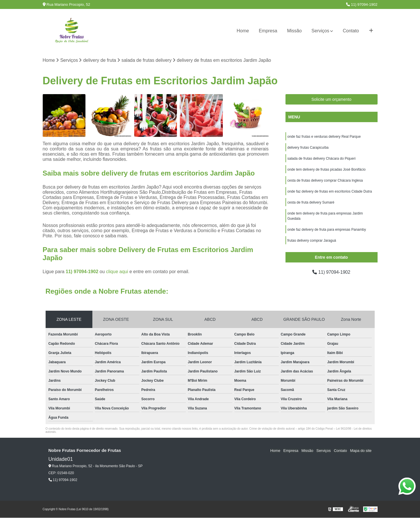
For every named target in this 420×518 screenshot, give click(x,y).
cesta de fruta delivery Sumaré (311, 202)
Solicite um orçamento (332, 99)
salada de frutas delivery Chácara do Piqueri (322, 159)
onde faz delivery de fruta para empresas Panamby (327, 230)
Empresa (268, 31)
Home (243, 31)
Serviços (320, 31)
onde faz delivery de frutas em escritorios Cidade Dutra (330, 191)
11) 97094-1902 (362, 4)
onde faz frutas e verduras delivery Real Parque (324, 137)
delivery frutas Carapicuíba (308, 148)
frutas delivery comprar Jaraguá (312, 241)
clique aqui (117, 272)
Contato (351, 31)
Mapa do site (361, 451)
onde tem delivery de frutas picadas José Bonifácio (327, 169)
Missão (294, 31)
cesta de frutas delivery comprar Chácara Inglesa (325, 180)
